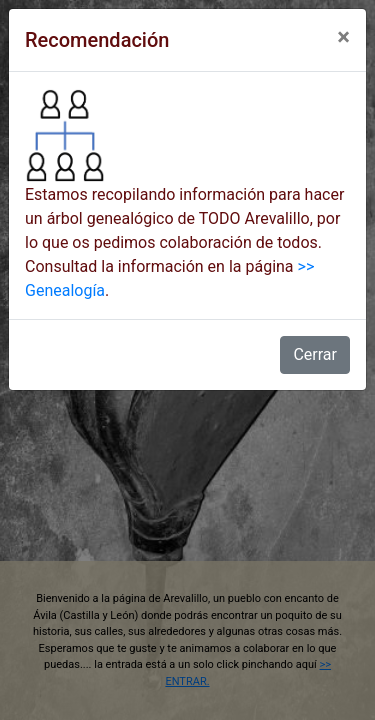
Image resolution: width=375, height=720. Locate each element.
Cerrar (315, 354)
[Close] (343, 37)
